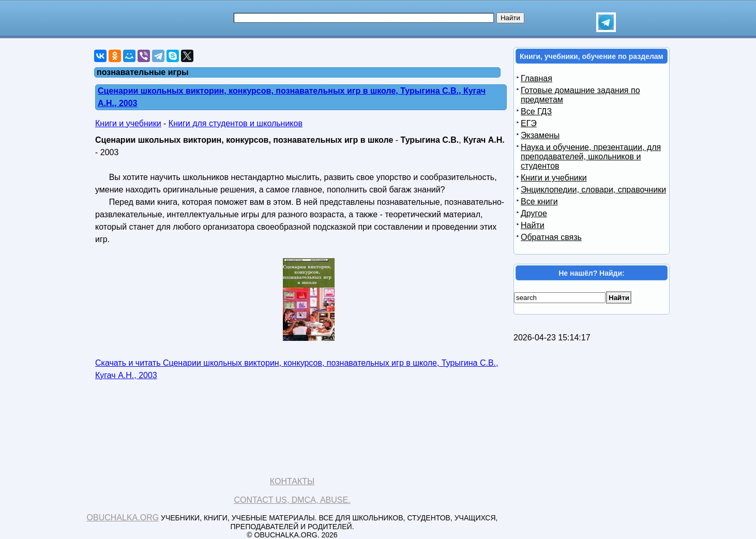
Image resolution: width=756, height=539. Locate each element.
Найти (533, 225)
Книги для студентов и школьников (236, 123)
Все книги (539, 201)
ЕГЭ (529, 123)
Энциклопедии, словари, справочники (593, 190)
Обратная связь (551, 237)
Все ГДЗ (536, 111)
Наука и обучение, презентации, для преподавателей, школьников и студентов (591, 156)
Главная (536, 78)
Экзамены (540, 135)
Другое (534, 213)
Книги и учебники (128, 123)
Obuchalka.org (123, 518)
